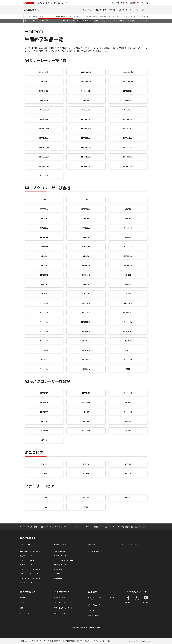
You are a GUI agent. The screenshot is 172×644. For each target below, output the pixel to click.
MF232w (44, 360)
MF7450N (86, 402)
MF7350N (128, 412)
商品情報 (23, 597)
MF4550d (128, 247)
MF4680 (128, 237)
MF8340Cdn (44, 91)
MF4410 (44, 265)
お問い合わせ (25, 641)
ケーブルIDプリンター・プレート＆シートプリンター (142, 16)
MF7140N (86, 431)
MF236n (128, 350)
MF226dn (128, 360)
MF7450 (128, 402)
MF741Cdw (44, 138)
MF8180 (86, 100)
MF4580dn (44, 247)
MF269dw (44, 322)
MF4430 (86, 256)
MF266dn (128, 322)
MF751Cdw (44, 129)
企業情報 (93, 591)
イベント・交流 (26, 613)
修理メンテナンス (60, 613)
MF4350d (44, 275)
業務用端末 (58, 574)
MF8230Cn (44, 100)
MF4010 (44, 294)
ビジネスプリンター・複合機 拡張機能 (86, 16)
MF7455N (128, 393)
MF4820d (44, 237)
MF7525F (86, 393)
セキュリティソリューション (30, 574)
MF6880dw (44, 209)
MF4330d (86, 275)
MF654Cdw (86, 157)
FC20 (86, 507)
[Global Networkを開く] (147, 3)
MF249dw (86, 341)
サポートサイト (62, 591)
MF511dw (128, 303)
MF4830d (128, 228)
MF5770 (44, 218)
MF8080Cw (44, 110)
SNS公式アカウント (137, 591)
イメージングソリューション (30, 569)
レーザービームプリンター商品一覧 (64, 21)
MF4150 (44, 284)
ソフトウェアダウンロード (63, 608)
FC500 (86, 498)
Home (23, 527)
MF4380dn (86, 265)
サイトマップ (37, 641)
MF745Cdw (86, 129)
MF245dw (128, 341)
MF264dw (86, 331)
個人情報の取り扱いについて (73, 641)
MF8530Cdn (128, 72)
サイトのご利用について (52, 641)
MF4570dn (86, 247)
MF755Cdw (86, 119)
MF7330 (44, 421)
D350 (86, 200)
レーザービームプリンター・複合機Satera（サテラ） (55, 16)
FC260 (44, 507)
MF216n (128, 369)
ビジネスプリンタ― (61, 556)
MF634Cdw (86, 166)
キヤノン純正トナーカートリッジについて (139, 21)
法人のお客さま (31, 10)
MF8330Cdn (86, 91)
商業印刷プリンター (61, 565)
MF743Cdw (128, 129)
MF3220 (86, 294)
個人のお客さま (28, 591)
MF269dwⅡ (128, 312)
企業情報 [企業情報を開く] (133, 3)
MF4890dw (44, 228)
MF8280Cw (128, 91)
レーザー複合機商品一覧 (84, 21)
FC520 (44, 498)
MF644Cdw (128, 157)
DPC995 (44, 464)
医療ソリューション (27, 560)
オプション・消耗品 (100, 21)
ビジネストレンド (125, 10)
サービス (23, 603)
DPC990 (86, 464)
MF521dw (86, 303)
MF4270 (128, 275)
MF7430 (86, 412)
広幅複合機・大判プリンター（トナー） (111, 16)
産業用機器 (58, 578)
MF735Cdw (86, 138)
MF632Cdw (128, 166)
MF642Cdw (44, 166)
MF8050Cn (86, 110)
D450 (44, 200)
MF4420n (128, 256)
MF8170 (128, 100)
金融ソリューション (27, 556)
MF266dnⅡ (86, 322)
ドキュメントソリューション (30, 578)
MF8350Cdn (128, 81)
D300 (128, 200)
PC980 (44, 473)
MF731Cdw (44, 147)
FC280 (128, 498)
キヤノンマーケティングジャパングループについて (102, 598)
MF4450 (44, 256)
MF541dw (44, 303)
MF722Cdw (128, 147)
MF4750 (86, 237)
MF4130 (86, 284)
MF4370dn (128, 265)
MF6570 (128, 209)
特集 (22, 608)
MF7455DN (44, 402)
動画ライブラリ (25, 21)
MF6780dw (86, 209)
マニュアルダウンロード (63, 603)
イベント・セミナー (141, 10)
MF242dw (86, 350)
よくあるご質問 (60, 597)
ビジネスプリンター (63, 527)
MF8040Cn (128, 110)
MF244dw (44, 350)
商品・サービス (101, 10)
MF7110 (44, 440)
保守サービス (113, 21)
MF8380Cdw (86, 81)
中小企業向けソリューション (30, 551)
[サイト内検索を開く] (143, 3)
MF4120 (128, 284)
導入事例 (112, 10)
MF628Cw (44, 176)
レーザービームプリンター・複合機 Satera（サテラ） (92, 527)
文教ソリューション (27, 565)
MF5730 (128, 218)
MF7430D (44, 412)
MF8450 (44, 81)
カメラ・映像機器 (60, 551)
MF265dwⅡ (128, 331)
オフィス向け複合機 (31, 16)
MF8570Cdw (86, 72)
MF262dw (44, 341)
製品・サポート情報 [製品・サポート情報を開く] (119, 3)
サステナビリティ (94, 610)
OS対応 (122, 21)
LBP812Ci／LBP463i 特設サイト (41, 21)
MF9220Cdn (44, 72)
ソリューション (87, 10)
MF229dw (86, 360)
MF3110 (128, 294)
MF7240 (86, 421)
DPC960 (128, 464)
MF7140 (128, 431)
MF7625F (44, 393)
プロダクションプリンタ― (63, 560)
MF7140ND (44, 431)
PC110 (128, 473)
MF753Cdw (128, 119)
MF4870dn (86, 228)
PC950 (86, 473)
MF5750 (86, 218)
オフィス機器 (59, 569)
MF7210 (128, 421)
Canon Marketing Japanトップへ (86, 627)
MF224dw (44, 369)
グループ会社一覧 (94, 605)
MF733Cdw (128, 138)
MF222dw (86, 369)
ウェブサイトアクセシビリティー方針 (98, 641)
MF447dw (44, 312)
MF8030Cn (44, 119)
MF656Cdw (44, 157)
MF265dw (44, 331)
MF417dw (86, 312)
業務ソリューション (27, 583)
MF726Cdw (86, 147)
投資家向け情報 (94, 616)
